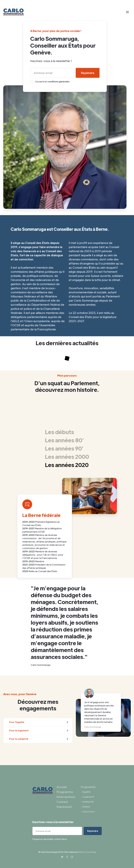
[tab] (67, 432)
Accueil (62, 787)
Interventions (66, 797)
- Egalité (86, 792)
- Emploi (85, 807)
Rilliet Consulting (87, 852)
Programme (65, 792)
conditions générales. (59, 81)
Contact (62, 802)
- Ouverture (88, 812)
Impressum (64, 807)
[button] (127, 12)
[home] (14, 12)
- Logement (87, 797)
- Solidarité (87, 802)
